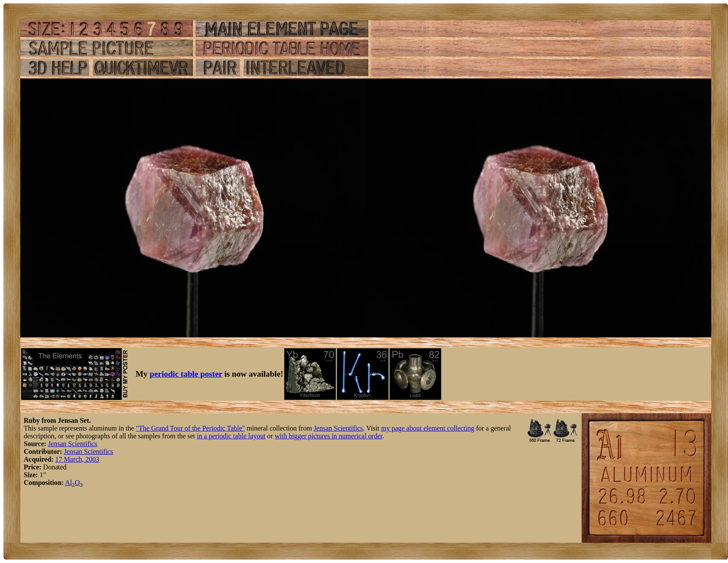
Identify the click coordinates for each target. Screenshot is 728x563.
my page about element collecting (427, 428)
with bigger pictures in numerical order (328, 436)
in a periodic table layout (231, 436)
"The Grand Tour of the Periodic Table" (191, 428)
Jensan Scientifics (338, 428)
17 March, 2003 (77, 459)
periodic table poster (186, 374)
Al (69, 483)
